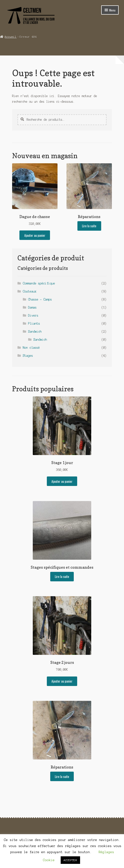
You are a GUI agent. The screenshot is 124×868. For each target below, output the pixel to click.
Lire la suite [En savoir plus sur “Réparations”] (89, 226)
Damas (32, 307)
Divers (33, 315)
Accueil (11, 37)
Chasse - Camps (40, 299)
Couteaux (30, 291)
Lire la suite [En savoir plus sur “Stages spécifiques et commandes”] (62, 576)
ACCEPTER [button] (70, 860)
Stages (28, 356)
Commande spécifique (39, 283)
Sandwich (35, 332)
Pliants (34, 324)
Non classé (31, 348)
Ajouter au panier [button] (35, 235)
